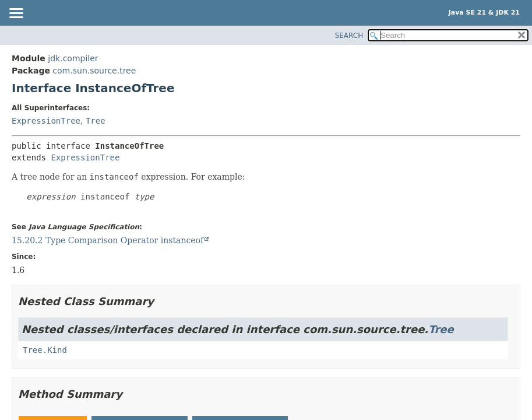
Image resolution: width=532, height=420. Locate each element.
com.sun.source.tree (94, 71)
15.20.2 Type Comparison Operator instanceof (108, 240)
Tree (96, 121)
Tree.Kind (45, 350)
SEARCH (349, 36)
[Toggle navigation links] (16, 14)
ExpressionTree (46, 121)
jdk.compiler (73, 58)
